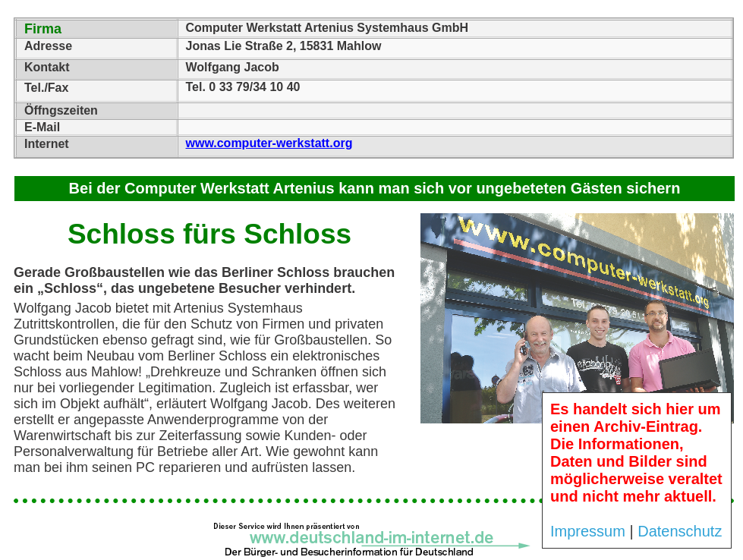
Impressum (588, 531)
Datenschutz (680, 531)
